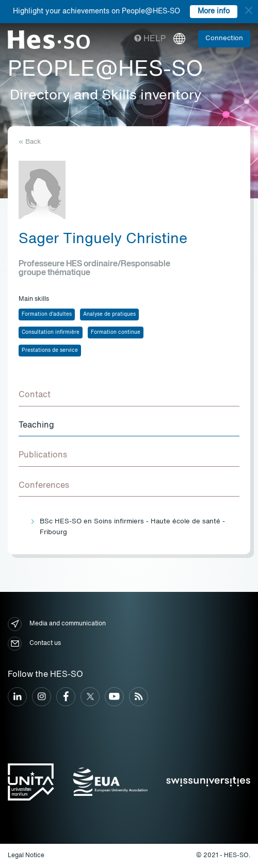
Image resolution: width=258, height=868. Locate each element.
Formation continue (116, 332)
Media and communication (57, 624)
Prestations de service (50, 350)
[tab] (129, 396)
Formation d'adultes (47, 314)
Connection (224, 38)
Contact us (34, 644)
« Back (30, 142)
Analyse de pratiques (109, 314)
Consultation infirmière (51, 332)
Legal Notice (26, 856)
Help (150, 39)
